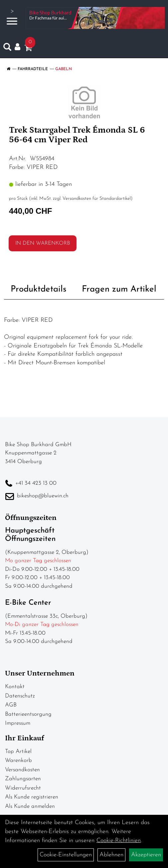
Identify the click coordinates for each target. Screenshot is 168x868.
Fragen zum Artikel (119, 289)
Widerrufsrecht (23, 788)
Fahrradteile (33, 69)
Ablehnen (111, 855)
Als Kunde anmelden (30, 806)
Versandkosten (22, 770)
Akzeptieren (146, 855)
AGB (11, 705)
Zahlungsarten (23, 779)
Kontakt (15, 687)
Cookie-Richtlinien (119, 841)
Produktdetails (39, 289)
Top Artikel (18, 751)
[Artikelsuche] (7, 49)
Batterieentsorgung (28, 714)
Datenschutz (20, 696)
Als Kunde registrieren (32, 797)
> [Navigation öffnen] (12, 17)
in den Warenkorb (43, 243)
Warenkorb (18, 760)
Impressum (18, 723)
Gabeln (64, 69)
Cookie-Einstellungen (66, 855)
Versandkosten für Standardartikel (97, 199)
